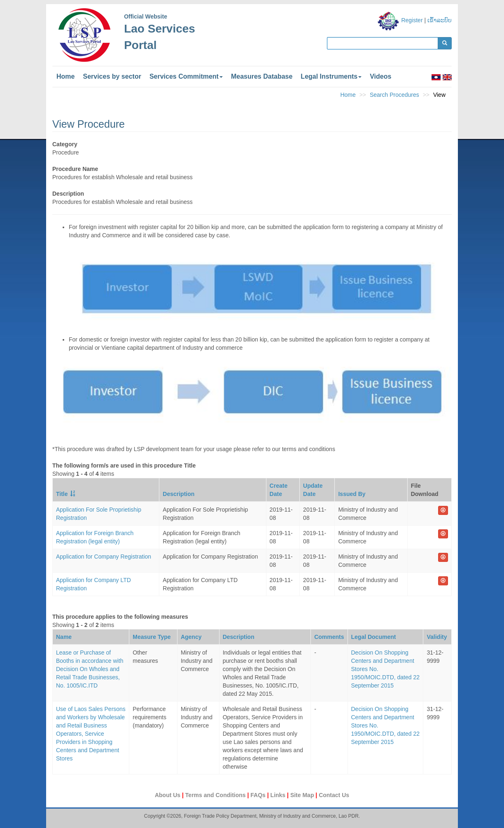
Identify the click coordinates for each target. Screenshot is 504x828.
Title (62, 494)
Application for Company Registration (104, 557)
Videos (380, 76)
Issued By (352, 494)
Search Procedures (394, 95)
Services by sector (112, 76)
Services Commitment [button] (186, 76)
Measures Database (262, 76)
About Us (168, 795)
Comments (329, 637)
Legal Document (374, 637)
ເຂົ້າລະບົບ (440, 20)
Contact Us (334, 795)
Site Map (303, 795)
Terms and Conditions (216, 795)
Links (279, 795)
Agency (191, 637)
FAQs (259, 795)
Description (178, 494)
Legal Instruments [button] (331, 76)
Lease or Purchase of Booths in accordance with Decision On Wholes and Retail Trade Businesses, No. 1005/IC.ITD (90, 669)
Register (412, 20)
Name (64, 637)
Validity (437, 637)
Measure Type (152, 637)
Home (65, 76)
